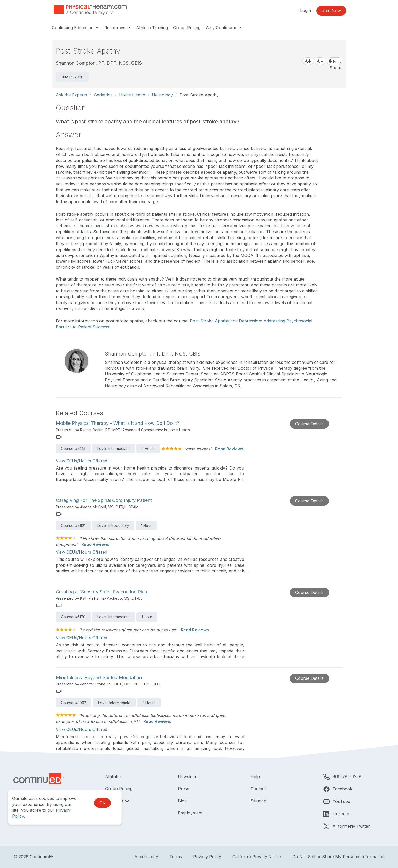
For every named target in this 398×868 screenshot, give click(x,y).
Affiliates (113, 776)
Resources (118, 28)
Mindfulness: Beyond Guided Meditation (99, 678)
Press (184, 789)
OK (102, 803)
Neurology (162, 95)
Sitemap (258, 801)
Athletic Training (152, 28)
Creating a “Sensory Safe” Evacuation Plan (101, 592)
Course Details (309, 424)
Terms (176, 857)
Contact (258, 789)
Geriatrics (103, 95)
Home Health (132, 95)
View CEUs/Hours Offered (81, 461)
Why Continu (224, 28)
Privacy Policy (207, 857)
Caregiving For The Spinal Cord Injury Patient (104, 500)
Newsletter (189, 776)
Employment (190, 813)
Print (335, 61)
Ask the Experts (71, 95)
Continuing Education (76, 28)
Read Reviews (229, 449)
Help (255, 776)
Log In (306, 10)
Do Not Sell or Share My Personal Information (338, 857)
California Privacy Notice (257, 857)
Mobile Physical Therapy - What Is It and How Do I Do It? (118, 423)
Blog (182, 801)
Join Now (331, 11)
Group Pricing (187, 28)
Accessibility (146, 857)
